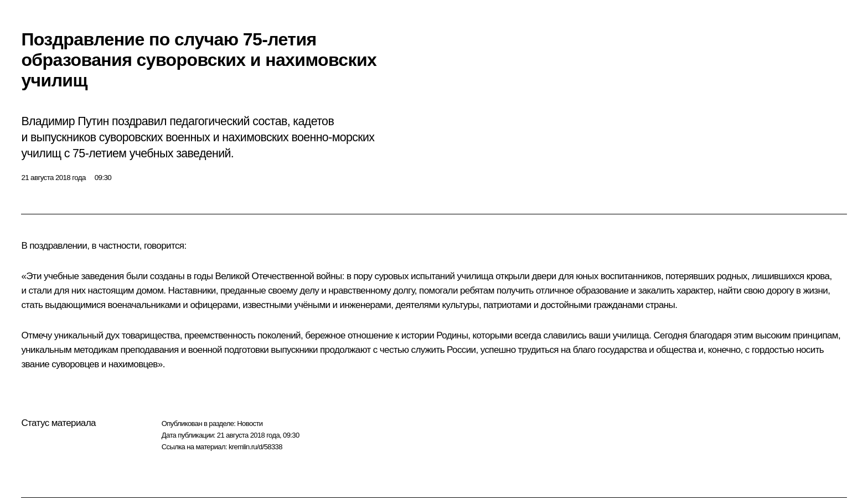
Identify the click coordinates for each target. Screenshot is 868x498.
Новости (250, 423)
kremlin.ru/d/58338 (255, 447)
